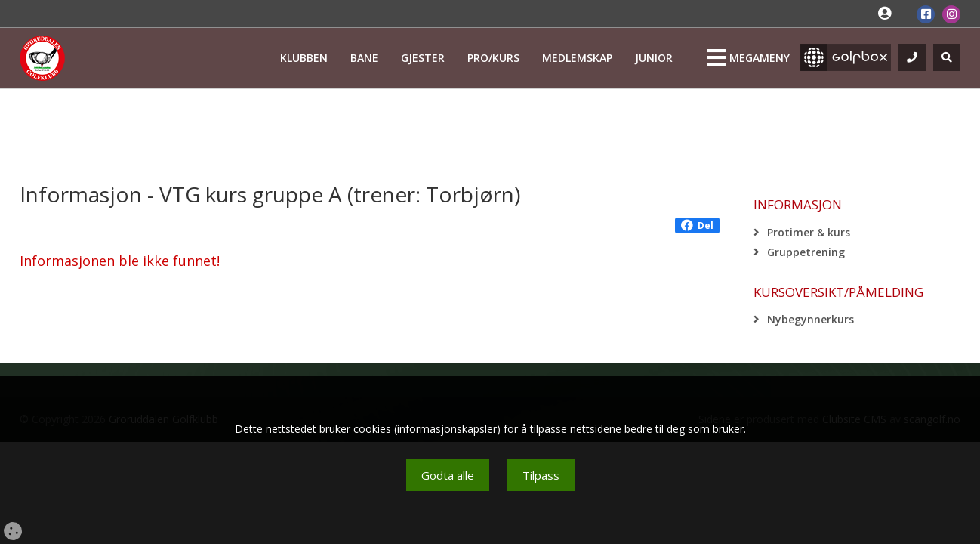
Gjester (423, 58)
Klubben (304, 58)
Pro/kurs (493, 58)
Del (697, 226)
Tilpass (541, 475)
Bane (364, 58)
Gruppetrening (806, 252)
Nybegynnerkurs (811, 319)
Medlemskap (577, 58)
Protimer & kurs (809, 232)
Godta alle (448, 475)
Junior (654, 58)
